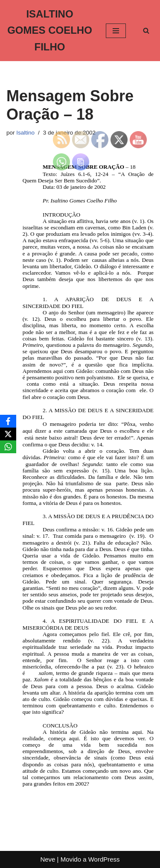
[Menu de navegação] (116, 31)
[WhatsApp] (8, 447)
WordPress (104, 859)
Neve (48, 859)
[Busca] (146, 31)
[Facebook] (8, 421)
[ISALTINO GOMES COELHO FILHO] (50, 31)
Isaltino (25, 133)
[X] (8, 434)
